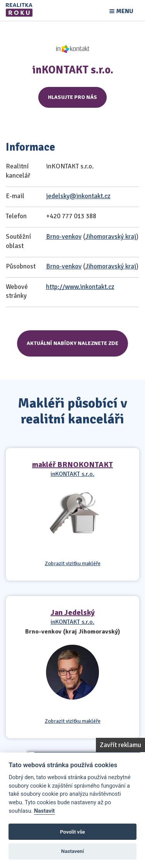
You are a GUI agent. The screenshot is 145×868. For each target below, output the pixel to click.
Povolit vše (72, 832)
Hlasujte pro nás (72, 97)
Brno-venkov (64, 237)
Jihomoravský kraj (111, 237)
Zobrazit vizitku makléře (73, 564)
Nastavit (44, 811)
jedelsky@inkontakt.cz (78, 196)
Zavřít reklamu (120, 745)
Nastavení (72, 851)
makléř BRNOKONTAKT (72, 465)
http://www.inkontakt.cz (80, 287)
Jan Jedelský (73, 612)
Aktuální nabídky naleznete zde (72, 343)
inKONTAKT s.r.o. (72, 474)
